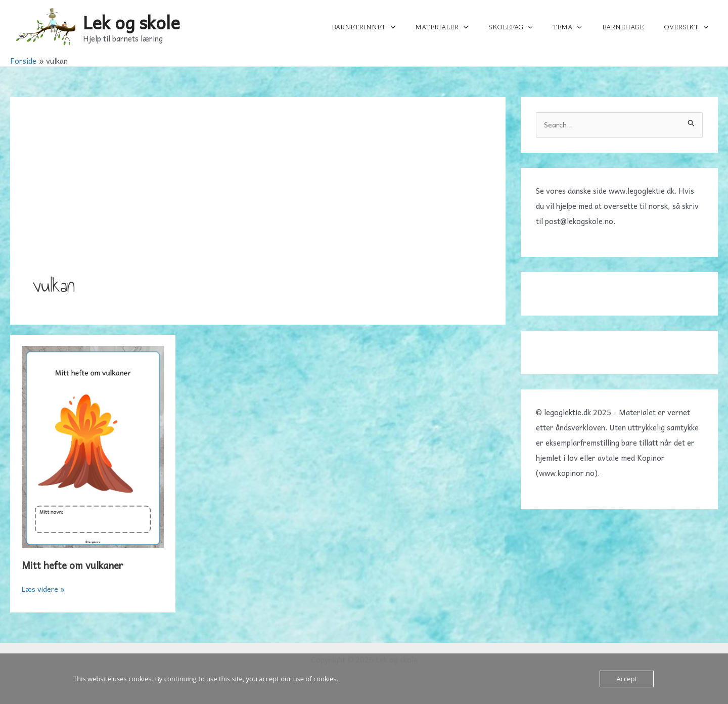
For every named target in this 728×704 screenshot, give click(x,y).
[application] (424, 27)
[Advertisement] (258, 196)
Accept (627, 679)
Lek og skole (131, 22)
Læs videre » (44, 589)
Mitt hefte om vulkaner (75, 565)
